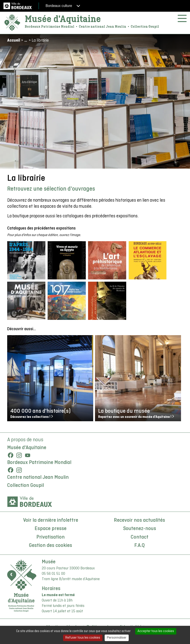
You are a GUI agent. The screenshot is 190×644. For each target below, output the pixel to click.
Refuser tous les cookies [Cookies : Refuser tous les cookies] (83, 638)
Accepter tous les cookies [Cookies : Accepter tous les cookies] (156, 631)
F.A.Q (139, 546)
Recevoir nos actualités (139, 520)
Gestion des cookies (51, 546)
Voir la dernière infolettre (51, 520)
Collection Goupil (26, 486)
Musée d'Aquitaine (63, 19)
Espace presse (51, 529)
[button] (26, 260)
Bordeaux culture (63, 6)
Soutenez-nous (140, 529)
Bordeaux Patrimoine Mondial (39, 463)
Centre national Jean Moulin (38, 477)
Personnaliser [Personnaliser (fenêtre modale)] (117, 638)
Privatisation (51, 537)
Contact (140, 537)
